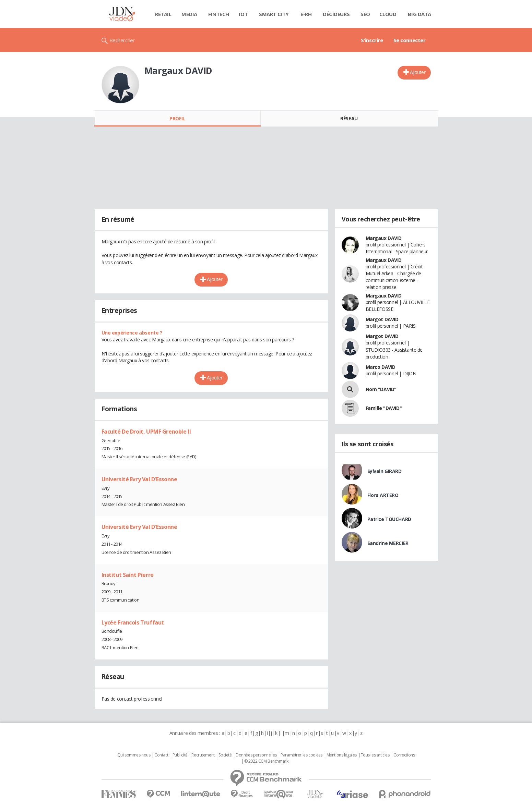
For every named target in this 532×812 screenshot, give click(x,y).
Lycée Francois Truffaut (133, 622)
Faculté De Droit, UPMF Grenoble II (146, 432)
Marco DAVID (381, 367)
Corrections (404, 755)
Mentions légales (342, 755)
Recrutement (203, 755)
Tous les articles (375, 755)
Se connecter (410, 40)
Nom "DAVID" (381, 389)
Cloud (388, 14)
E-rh (306, 14)
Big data (419, 14)
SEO (365, 14)
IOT (243, 14)
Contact (161, 755)
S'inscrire (372, 40)
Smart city (274, 14)
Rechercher (122, 40)
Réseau (349, 118)
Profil (177, 118)
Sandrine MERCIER (388, 543)
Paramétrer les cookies (302, 755)
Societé (225, 755)
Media (189, 14)
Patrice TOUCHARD (389, 519)
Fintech (219, 14)
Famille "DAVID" (384, 408)
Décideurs (336, 14)
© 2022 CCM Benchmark (266, 761)
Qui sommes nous (134, 755)
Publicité (180, 755)
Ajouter (418, 72)
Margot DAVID (382, 319)
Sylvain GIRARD (385, 471)
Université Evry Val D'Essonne (139, 479)
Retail (163, 14)
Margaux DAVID (384, 238)
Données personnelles (256, 755)
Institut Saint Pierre (128, 575)
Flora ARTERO (383, 495)
